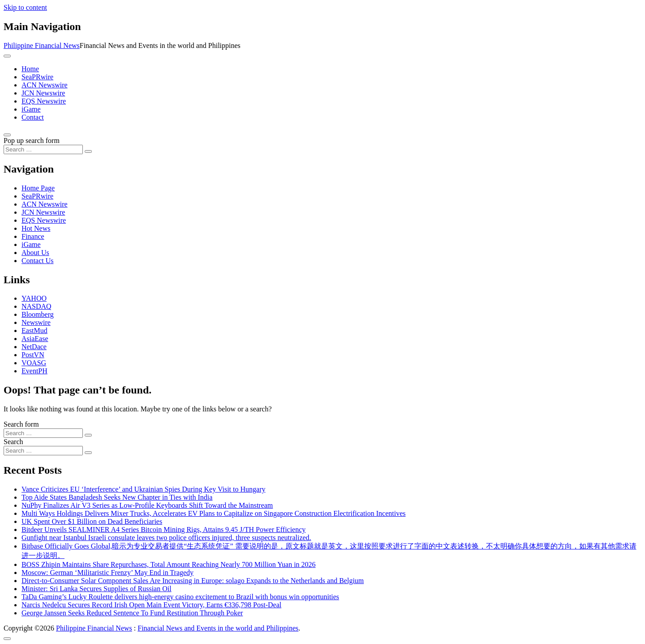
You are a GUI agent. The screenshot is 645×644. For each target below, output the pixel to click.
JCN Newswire (43, 93)
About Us (35, 253)
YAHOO (34, 298)
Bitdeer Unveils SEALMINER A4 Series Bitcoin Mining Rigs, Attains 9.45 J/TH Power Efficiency (163, 529)
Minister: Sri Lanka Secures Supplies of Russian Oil (97, 589)
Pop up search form (32, 140)
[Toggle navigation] (7, 56)
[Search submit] (88, 151)
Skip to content (25, 7)
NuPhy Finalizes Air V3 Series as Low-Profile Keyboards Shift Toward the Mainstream (147, 505)
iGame (31, 109)
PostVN (33, 355)
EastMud (34, 331)
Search (13, 442)
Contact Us (38, 261)
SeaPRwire (37, 77)
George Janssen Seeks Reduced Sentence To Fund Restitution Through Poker (132, 613)
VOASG (34, 363)
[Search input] (43, 149)
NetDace (34, 347)
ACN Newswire (45, 85)
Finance (33, 236)
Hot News (36, 228)
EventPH (34, 371)
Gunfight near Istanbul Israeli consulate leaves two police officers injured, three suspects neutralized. (166, 538)
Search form (21, 424)
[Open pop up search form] (7, 135)
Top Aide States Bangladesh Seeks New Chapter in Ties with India (117, 497)
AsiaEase (35, 339)
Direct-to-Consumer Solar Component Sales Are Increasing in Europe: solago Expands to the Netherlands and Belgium (193, 581)
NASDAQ (37, 306)
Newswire (36, 322)
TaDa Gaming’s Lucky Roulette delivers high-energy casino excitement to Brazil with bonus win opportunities (180, 597)
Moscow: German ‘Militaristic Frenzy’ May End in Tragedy (107, 573)
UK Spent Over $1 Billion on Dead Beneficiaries (92, 521)
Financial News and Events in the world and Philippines (218, 628)
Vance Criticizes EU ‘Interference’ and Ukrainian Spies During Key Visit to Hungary (144, 489)
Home (30, 69)
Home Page (38, 188)
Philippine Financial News (42, 45)
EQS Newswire (44, 101)
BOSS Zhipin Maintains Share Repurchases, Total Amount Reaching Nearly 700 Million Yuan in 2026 (169, 564)
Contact (33, 117)
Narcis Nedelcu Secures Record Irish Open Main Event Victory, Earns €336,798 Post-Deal (151, 605)
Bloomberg (38, 314)
